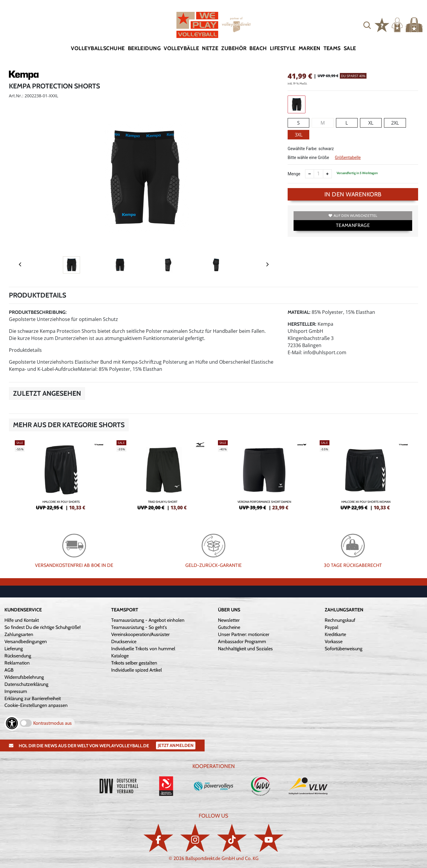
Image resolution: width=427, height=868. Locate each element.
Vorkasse (334, 642)
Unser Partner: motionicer (244, 634)
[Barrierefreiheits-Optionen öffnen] (12, 723)
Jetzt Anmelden (176, 745)
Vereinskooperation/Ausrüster (140, 634)
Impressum (16, 691)
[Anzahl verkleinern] (310, 174)
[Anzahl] (318, 174)
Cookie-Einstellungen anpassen (36, 705)
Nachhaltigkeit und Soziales (245, 649)
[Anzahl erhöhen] (327, 174)
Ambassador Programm (242, 642)
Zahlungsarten (19, 634)
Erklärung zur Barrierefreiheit (33, 698)
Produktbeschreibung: (38, 312)
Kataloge (120, 656)
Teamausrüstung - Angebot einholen (148, 620)
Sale (350, 48)
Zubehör (234, 48)
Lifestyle (283, 48)
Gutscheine (229, 627)
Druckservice (124, 642)
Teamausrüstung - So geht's (139, 627)
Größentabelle (348, 158)
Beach (258, 48)
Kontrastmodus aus (52, 723)
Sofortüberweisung (344, 649)
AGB (9, 670)
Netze (210, 48)
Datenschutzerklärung (26, 684)
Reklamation (17, 663)
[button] (367, 25)
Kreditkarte (335, 634)
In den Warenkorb (353, 194)
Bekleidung (144, 48)
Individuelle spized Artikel (137, 670)
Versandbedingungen (26, 642)
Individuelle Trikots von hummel (143, 649)
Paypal (332, 627)
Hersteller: (302, 324)
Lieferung (14, 649)
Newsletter (229, 620)
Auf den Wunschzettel (353, 216)
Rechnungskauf (340, 620)
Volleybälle (181, 48)
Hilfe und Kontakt (22, 620)
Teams (332, 48)
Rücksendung (18, 656)
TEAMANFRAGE (353, 225)
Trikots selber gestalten (134, 663)
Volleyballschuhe (98, 48)
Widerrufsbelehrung (24, 677)
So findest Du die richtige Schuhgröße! (43, 627)
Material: (299, 312)
